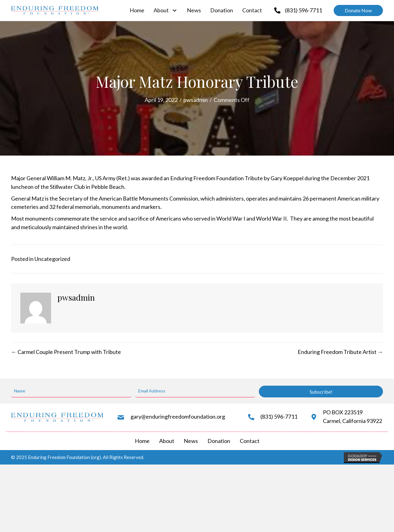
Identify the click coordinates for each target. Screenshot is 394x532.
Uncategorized (52, 259)
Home (142, 441)
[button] (358, 10)
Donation (219, 441)
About (167, 441)
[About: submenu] (175, 10)
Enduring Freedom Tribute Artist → (340, 352)
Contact (250, 441)
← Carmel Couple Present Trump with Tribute (66, 352)
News (191, 441)
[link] (137, 10)
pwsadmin (196, 100)
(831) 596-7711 (304, 10)
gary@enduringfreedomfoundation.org (178, 416)
